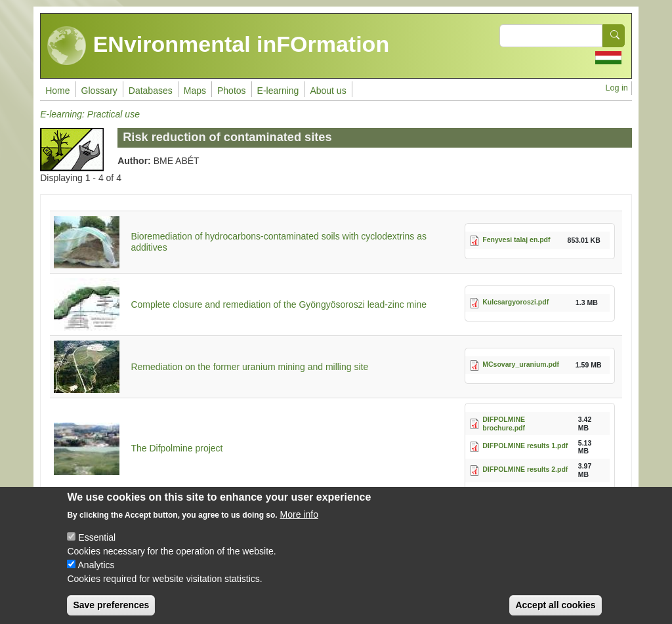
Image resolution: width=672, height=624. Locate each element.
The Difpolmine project (177, 448)
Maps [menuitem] (195, 91)
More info (299, 525)
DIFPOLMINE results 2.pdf (525, 469)
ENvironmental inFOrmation (218, 46)
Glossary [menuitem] (99, 91)
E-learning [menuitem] (278, 91)
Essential (97, 548)
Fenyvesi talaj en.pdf (516, 239)
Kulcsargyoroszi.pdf (515, 302)
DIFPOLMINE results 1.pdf (525, 446)
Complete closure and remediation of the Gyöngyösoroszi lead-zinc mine (279, 304)
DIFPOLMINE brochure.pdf (504, 424)
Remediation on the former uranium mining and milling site (249, 367)
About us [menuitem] (328, 91)
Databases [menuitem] (151, 91)
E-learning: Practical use (90, 114)
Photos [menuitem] (232, 91)
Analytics (96, 575)
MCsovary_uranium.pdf (521, 364)
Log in (616, 88)
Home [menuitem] (57, 91)
